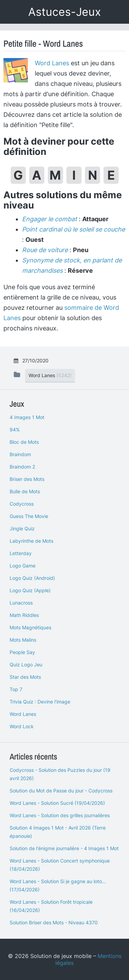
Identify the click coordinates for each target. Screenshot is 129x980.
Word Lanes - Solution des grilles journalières (60, 815)
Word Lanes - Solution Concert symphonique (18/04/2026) (60, 865)
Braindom (20, 454)
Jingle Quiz (22, 528)
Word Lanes (52, 63)
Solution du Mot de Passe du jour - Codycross (61, 791)
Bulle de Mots (25, 491)
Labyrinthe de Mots (31, 541)
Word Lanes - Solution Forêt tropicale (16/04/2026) (51, 906)
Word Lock (22, 726)
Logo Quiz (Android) (32, 578)
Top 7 (16, 689)
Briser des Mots (27, 479)
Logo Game (23, 566)
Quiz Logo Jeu (26, 664)
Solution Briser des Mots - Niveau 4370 (54, 922)
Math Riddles (24, 615)
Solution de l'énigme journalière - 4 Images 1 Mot (64, 848)
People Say (22, 652)
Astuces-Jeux (64, 12)
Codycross (22, 504)
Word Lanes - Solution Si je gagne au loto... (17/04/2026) (58, 885)
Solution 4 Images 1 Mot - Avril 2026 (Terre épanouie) (58, 832)
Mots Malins (23, 640)
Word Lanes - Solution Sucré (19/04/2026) (57, 803)
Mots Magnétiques (30, 627)
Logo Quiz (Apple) (30, 590)
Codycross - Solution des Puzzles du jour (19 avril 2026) (60, 774)
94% (15, 430)
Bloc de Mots (24, 442)
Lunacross (21, 603)
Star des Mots (25, 677)
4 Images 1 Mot (27, 417)
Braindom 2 (22, 467)
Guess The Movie (29, 516)
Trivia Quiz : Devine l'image (40, 702)
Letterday (21, 553)
